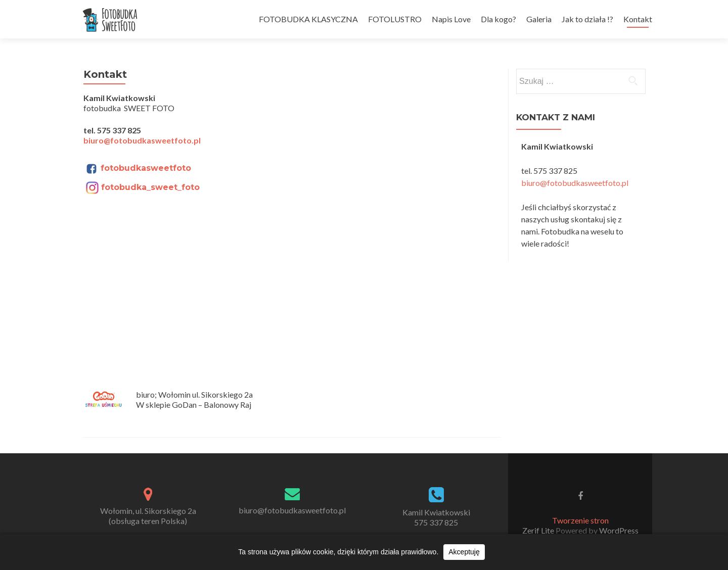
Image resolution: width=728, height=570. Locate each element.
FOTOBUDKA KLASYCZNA (308, 19)
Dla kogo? (498, 19)
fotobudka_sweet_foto (150, 187)
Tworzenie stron (580, 520)
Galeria (539, 19)
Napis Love (451, 19)
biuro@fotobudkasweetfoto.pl (142, 140)
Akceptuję (464, 552)
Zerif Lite (539, 530)
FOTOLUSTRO (395, 19)
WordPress (618, 530)
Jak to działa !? (587, 19)
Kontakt (638, 19)
